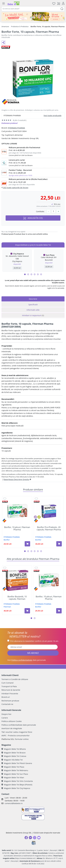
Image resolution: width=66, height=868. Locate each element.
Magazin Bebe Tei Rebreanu (15, 770)
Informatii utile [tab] (33, 310)
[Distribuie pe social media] (3, 43)
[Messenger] (30, 838)
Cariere (5, 718)
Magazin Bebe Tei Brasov (14, 753)
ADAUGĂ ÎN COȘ (33, 218)
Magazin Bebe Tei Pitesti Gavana (17, 763)
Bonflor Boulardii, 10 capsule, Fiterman (17, 598)
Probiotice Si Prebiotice (20, 26)
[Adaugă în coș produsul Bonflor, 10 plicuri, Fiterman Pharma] (27, 544)
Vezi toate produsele (52, 115)
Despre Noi (6, 714)
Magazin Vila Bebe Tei (12, 760)
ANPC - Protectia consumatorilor (16, 735)
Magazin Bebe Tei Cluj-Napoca (16, 788)
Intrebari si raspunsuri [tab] (33, 315)
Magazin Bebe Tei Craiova (14, 756)
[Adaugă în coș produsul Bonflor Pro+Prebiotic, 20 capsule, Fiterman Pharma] (59, 544)
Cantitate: (40, 211)
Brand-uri (6, 697)
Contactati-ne (7, 704)
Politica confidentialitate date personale (19, 725)
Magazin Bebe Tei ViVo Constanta (17, 781)
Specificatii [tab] (33, 304)
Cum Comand (7, 683)
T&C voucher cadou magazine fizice (17, 732)
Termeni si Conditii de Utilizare (15, 679)
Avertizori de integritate (12, 728)
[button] (25, 274)
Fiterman (7, 607)
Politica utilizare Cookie (12, 721)
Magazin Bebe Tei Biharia (14, 749)
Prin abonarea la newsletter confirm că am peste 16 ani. (34, 641)
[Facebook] (26, 838)
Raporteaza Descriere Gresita (17, 479)
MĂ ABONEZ (33, 653)
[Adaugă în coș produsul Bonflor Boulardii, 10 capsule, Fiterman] (27, 611)
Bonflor (7, 540)
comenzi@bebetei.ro (14, 803)
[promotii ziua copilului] (33, 17)
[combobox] (33, 9)
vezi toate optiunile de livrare (15, 188)
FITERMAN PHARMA (16, 128)
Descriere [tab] (33, 299)
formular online (22, 739)
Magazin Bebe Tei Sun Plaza (15, 774)
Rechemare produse (10, 701)
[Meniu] (3, 3)
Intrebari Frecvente (10, 693)
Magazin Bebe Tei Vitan (13, 777)
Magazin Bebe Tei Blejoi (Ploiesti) (17, 785)
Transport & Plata (9, 686)
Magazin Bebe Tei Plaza (13, 767)
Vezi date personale (27, 660)
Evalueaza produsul (10, 123)
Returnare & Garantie (11, 690)
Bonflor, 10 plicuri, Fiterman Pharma (17, 528)
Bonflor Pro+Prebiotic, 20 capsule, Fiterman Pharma (49, 528)
